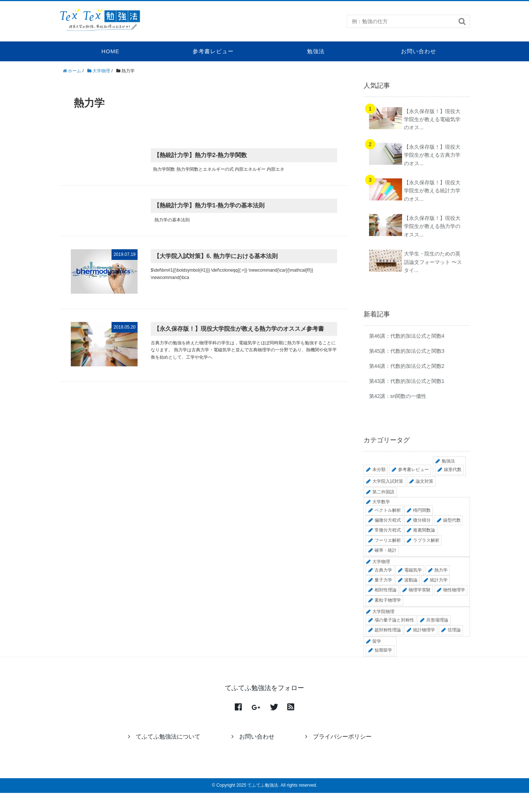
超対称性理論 (388, 630)
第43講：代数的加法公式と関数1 (407, 381)
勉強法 (316, 51)
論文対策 (424, 481)
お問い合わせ (419, 51)
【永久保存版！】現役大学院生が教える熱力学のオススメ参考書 (239, 329)
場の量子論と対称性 (394, 620)
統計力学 (439, 580)
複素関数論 (424, 530)
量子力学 (383, 580)
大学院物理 (383, 612)
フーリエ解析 (388, 540)
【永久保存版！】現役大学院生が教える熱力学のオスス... (432, 226)
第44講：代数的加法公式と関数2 (407, 366)
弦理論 (454, 630)
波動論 (411, 580)
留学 (377, 641)
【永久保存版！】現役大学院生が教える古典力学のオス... (432, 155)
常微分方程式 (388, 530)
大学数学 (381, 502)
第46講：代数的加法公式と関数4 (407, 336)
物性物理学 (454, 590)
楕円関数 (422, 510)
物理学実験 (420, 590)
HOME (111, 51)
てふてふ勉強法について (164, 737)
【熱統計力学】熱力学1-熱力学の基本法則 (209, 205)
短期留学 (383, 650)
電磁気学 (413, 570)
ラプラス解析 (426, 540)
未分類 (379, 470)
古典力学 (383, 570)
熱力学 (441, 570)
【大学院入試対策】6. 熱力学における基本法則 (216, 256)
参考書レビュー (213, 51)
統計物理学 (424, 630)
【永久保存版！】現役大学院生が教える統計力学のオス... (432, 191)
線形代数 (453, 470)
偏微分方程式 (388, 520)
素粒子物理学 (388, 600)
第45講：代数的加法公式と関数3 (407, 351)
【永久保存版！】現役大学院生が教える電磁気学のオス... (432, 119)
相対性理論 (386, 590)
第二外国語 (383, 492)
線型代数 (452, 520)
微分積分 (422, 520)
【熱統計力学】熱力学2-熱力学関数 (200, 155)
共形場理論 (437, 620)
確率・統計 (386, 550)
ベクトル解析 (388, 510)
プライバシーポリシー (338, 737)
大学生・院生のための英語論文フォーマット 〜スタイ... (433, 262)
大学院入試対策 (388, 481)
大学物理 (381, 562)
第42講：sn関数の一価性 (398, 396)
